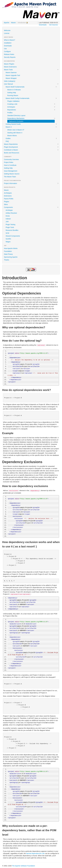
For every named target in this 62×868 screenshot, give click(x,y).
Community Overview (11, 159)
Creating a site (31, 104)
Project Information (31, 183)
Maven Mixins (12, 136)
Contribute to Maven (31, 150)
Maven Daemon (11, 73)
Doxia (8, 216)
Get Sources (53, 25)
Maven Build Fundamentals (31, 87)
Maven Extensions (10, 67)
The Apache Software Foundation (23, 866)
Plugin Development (31, 147)
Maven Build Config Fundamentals (31, 98)
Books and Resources (12, 153)
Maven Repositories (31, 144)
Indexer (8, 219)
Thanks (7, 260)
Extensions (8, 196)
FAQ (7, 141)
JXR (7, 222)
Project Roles (9, 162)
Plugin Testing (10, 224)
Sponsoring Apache (11, 257)
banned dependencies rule (35, 853)
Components (31, 207)
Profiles (10, 113)
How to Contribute (10, 165)
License (7, 33)
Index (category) (10, 81)
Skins (6, 204)
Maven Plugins (9, 64)
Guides (31, 138)
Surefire (8, 239)
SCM (7, 233)
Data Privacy (8, 254)
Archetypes (31, 107)
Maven (13, 23)
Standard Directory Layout (16, 115)
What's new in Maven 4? (16, 130)
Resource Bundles (12, 230)
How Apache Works (11, 248)
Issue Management (11, 171)
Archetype (9, 210)
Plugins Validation (13, 101)
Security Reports (10, 57)
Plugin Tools (10, 227)
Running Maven (13, 95)
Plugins (7, 202)
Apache (6, 23)
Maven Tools (31, 70)
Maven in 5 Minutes (14, 90)
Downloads (43, 25)
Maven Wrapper (11, 78)
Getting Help (12, 93)
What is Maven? (10, 40)
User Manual (31, 84)
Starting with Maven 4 (15, 133)
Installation (8, 43)
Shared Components (13, 236)
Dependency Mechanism (31, 118)
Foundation (8, 251)
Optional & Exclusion (16, 121)
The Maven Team (10, 177)
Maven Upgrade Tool (13, 75)
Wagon (8, 242)
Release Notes (9, 54)
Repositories (31, 110)
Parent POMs (9, 199)
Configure (7, 51)
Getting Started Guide (31, 124)
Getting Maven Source (12, 174)
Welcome (7, 30)
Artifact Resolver (11, 213)
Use (5, 49)
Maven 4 (31, 127)
